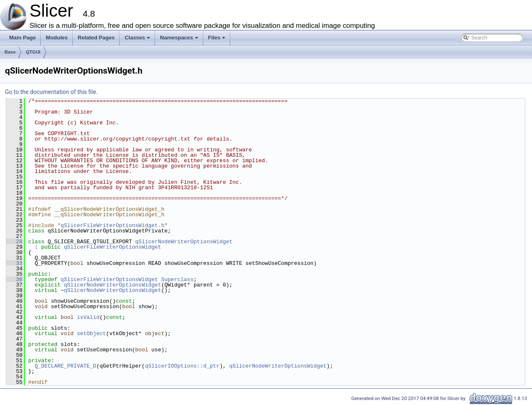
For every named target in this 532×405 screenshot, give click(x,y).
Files (218, 40)
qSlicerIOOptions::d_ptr (182, 366)
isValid (88, 317)
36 (14, 279)
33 (14, 263)
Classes (138, 40)
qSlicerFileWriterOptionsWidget (113, 247)
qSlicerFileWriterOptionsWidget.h (113, 225)
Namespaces (180, 40)
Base (10, 52)
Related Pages (96, 38)
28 (14, 242)
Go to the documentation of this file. (51, 92)
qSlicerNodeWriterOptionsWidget (184, 242)
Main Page (22, 38)
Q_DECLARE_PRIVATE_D (65, 366)
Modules (57, 38)
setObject (91, 333)
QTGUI (33, 52)
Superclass (177, 279)
